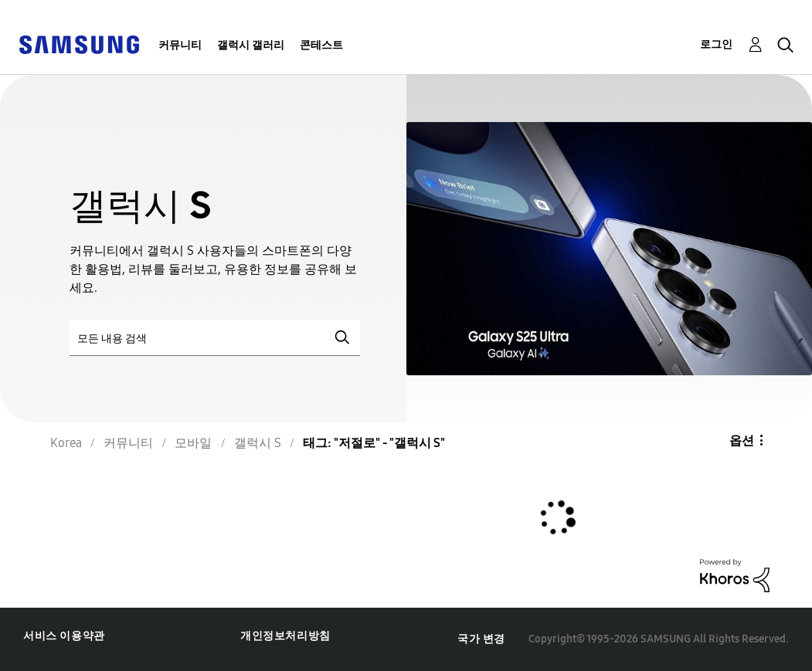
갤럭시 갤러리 (251, 45)
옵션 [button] (742, 441)
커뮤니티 (180, 45)
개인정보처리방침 (285, 636)
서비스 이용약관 (64, 636)
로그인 (716, 44)
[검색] (215, 338)
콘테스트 (321, 45)
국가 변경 (481, 639)
